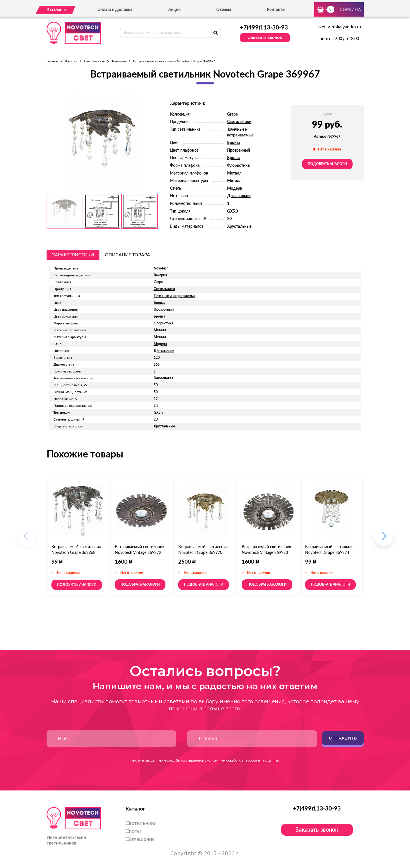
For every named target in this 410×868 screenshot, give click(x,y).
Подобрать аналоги (327, 164)
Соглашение (140, 839)
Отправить (343, 738)
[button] (384, 539)
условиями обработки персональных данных (243, 760)
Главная (53, 61)
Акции (174, 10)
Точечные (119, 61)
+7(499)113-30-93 (264, 28)
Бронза (234, 143)
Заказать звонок (265, 37)
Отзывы (224, 10)
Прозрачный (239, 150)
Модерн (235, 189)
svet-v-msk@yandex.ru (339, 27)
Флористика (238, 166)
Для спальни (239, 196)
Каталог (71, 61)
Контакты (276, 10)
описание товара (127, 255)
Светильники (95, 61)
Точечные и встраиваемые (175, 296)
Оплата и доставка (115, 10)
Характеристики (73, 255)
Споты (133, 831)
